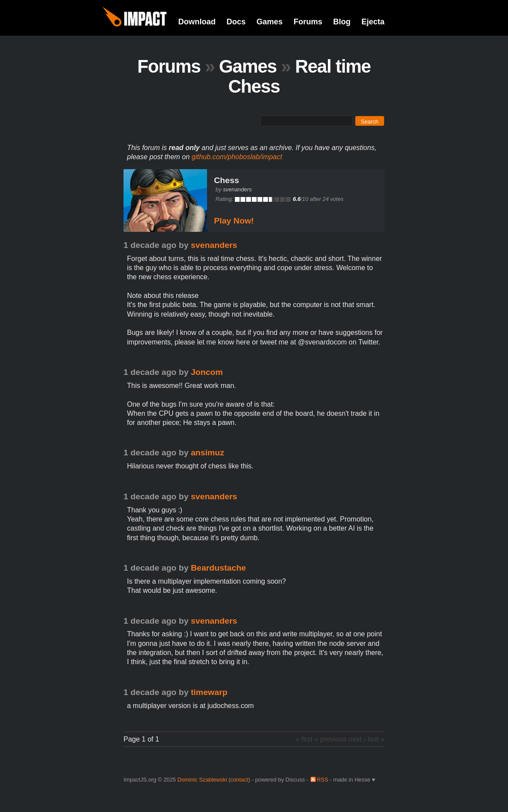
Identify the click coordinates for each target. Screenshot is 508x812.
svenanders (237, 189)
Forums (308, 22)
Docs (236, 22)
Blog (342, 22)
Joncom (207, 372)
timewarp (209, 692)
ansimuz (208, 453)
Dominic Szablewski (202, 780)
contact (239, 780)
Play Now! (234, 221)
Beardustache (219, 568)
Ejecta (373, 22)
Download (197, 22)
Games (270, 22)
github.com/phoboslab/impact (237, 157)
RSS (322, 780)
